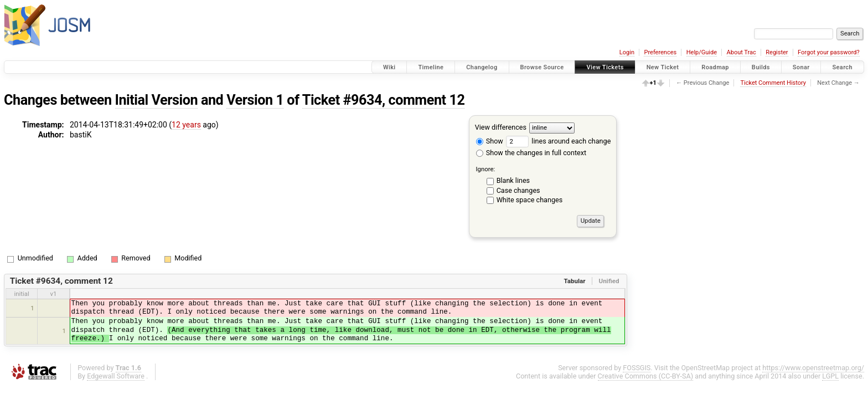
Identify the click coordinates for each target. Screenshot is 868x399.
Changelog (482, 67)
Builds (761, 67)
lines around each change (558, 141)
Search (842, 67)
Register (777, 52)
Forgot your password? (829, 52)
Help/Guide (702, 52)
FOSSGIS (637, 368)
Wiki (389, 67)
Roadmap (715, 67)
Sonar (801, 67)
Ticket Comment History (773, 83)
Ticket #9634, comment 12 (384, 100)
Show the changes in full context (531, 153)
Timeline (431, 67)
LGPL (830, 376)
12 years (186, 125)
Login (627, 52)
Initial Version (157, 100)
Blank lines (513, 180)
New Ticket (663, 67)
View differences (501, 127)
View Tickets (605, 67)
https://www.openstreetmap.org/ (813, 368)
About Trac (742, 52)
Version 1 (255, 100)
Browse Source (542, 67)
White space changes (530, 200)
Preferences (660, 52)
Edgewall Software (116, 376)
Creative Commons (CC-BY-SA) (646, 376)
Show (490, 141)
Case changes (518, 190)
